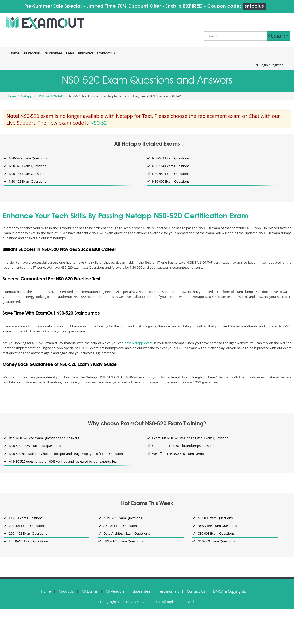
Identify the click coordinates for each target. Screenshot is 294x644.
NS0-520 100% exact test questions (35, 446)
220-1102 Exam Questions (28, 533)
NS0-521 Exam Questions (171, 158)
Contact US (196, 591)
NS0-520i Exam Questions (28, 158)
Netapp (27, 96)
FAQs (70, 53)
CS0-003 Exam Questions (216, 533)
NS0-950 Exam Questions (171, 174)
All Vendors (32, 53)
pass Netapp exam (138, 343)
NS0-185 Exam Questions (28, 174)
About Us (66, 591)
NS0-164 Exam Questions (171, 166)
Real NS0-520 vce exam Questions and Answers (44, 438)
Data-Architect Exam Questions (127, 533)
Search (278, 36)
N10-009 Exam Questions (216, 541)
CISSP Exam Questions (26, 518)
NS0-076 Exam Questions (28, 166)
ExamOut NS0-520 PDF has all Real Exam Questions (190, 438)
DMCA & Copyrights (230, 591)
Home (14, 53)
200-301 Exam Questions (27, 526)
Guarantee (53, 53)
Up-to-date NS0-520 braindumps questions (184, 446)
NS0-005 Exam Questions (171, 181)
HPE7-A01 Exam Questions (123, 541)
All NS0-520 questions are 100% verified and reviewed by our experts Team (64, 461)
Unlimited (86, 53)
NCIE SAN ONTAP (50, 96)
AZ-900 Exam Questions (215, 518)
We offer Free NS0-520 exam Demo (178, 454)
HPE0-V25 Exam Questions (29, 541)
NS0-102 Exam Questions (28, 181)
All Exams (90, 591)
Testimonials (169, 591)
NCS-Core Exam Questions (217, 526)
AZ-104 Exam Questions (121, 526)
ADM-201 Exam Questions (123, 518)
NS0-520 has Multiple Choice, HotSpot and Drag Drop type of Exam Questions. (67, 454)
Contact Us (106, 53)
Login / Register (269, 65)
